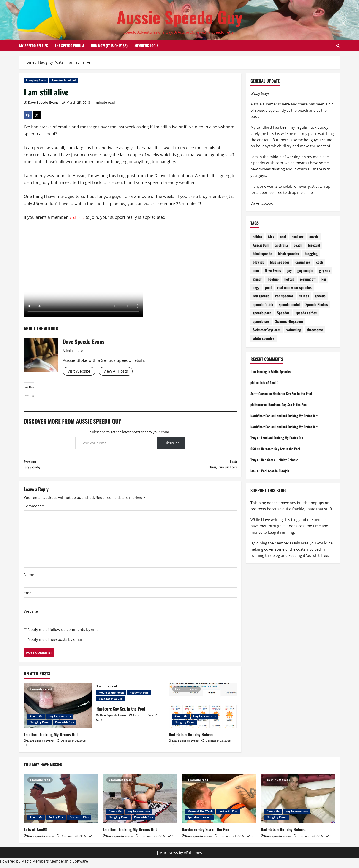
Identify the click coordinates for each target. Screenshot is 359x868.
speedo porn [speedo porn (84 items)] (262, 313)
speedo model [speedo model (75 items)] (289, 304)
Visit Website (80, 371)
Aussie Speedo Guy (180, 17)
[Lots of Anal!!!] (61, 802)
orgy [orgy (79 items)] (256, 287)
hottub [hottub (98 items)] (289, 279)
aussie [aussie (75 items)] (314, 237)
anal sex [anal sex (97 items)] (298, 237)
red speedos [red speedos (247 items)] (284, 296)
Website (31, 615)
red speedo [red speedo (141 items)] (261, 296)
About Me (36, 719)
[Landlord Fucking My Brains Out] (58, 709)
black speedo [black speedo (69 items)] (262, 254)
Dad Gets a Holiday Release (192, 738)
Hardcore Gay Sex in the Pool (121, 712)
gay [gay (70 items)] (289, 270)
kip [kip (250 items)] (324, 279)
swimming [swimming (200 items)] (294, 330)
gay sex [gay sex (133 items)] (324, 270)
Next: (184, 466)
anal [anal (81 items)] (283, 237)
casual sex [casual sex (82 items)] (303, 262)
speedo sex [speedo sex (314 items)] (261, 321)
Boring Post (56, 821)
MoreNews (169, 856)
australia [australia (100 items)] (281, 245)
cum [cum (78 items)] (256, 270)
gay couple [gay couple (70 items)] (305, 270)
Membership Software (69, 865)
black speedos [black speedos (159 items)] (288, 254)
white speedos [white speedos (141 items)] (264, 338)
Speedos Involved (64, 80)
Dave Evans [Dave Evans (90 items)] (273, 270)
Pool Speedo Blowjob (277, 471)
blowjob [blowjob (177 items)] (258, 262)
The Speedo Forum (69, 46)
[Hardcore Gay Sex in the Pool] (219, 802)
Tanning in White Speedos (276, 371)
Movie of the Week (111, 696)
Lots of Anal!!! (270, 382)
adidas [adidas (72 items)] (257, 237)
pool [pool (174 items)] (268, 287)
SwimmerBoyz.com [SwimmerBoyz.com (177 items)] (289, 321)
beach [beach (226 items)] (298, 245)
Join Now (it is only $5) (109, 46)
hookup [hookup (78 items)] (273, 279)
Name (29, 578)
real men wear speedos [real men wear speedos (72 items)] (294, 287)
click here (79, 217)
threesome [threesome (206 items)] (315, 330)
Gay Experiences (60, 719)
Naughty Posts (36, 80)
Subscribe (171, 444)
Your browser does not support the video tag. (83, 272)
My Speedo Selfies (34, 46)
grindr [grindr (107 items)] (257, 279)
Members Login (147, 46)
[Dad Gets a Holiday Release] (203, 709)
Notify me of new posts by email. (56, 643)
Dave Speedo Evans (43, 102)
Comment (34, 510)
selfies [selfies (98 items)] (304, 296)
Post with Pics (65, 726)
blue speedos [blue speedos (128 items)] (280, 262)
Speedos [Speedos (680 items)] (283, 313)
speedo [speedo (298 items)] (320, 296)
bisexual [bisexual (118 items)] (314, 245)
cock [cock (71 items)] (320, 262)
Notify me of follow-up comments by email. (65, 633)
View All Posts (119, 371)
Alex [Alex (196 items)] (271, 237)
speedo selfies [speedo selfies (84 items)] (306, 313)
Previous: (77, 466)
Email (29, 597)
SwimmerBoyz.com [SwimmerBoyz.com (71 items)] (267, 330)
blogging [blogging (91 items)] (311, 254)
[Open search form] (338, 46)
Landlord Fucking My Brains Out (51, 738)
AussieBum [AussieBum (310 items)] (261, 245)
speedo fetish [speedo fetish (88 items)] (263, 304)
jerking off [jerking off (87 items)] (308, 279)
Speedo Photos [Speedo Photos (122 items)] (317, 304)
